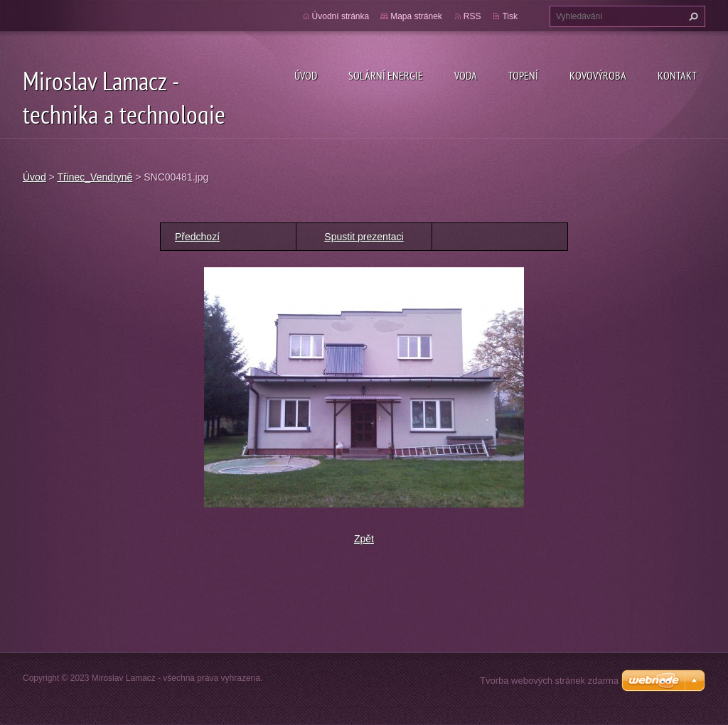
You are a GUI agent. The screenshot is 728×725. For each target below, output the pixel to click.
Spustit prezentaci (364, 237)
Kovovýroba (598, 75)
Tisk (510, 16)
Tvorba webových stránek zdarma (549, 681)
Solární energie (386, 75)
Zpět (364, 539)
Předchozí (197, 237)
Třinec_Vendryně (95, 177)
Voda (466, 75)
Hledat (692, 16)
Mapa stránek (416, 16)
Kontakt (677, 75)
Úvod (306, 75)
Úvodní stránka (341, 16)
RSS (472, 16)
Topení (523, 75)
